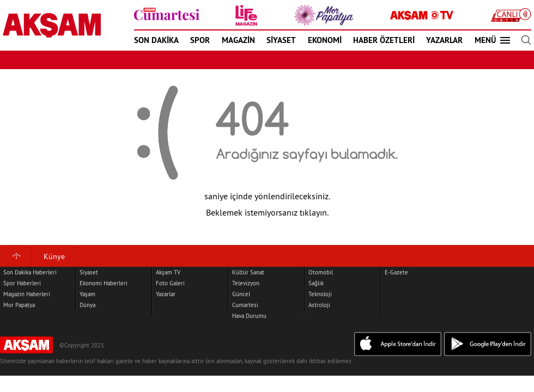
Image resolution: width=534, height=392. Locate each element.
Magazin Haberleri (27, 294)
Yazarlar (166, 294)
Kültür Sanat (248, 272)
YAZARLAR (444, 40)
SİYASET (281, 40)
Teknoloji (320, 294)
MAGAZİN (238, 40)
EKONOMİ (325, 40)
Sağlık (316, 283)
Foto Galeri (170, 283)
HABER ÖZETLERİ (384, 40)
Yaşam (87, 294)
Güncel (241, 294)
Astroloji (319, 305)
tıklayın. (314, 212)
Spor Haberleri (22, 283)
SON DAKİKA (156, 40)
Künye (54, 256)
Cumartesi (245, 305)
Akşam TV (168, 272)
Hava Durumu (249, 316)
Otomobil (321, 272)
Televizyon (246, 283)
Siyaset (89, 272)
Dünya (87, 305)
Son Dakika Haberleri (30, 272)
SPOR (200, 40)
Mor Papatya (19, 305)
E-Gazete (396, 272)
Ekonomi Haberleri (104, 283)
